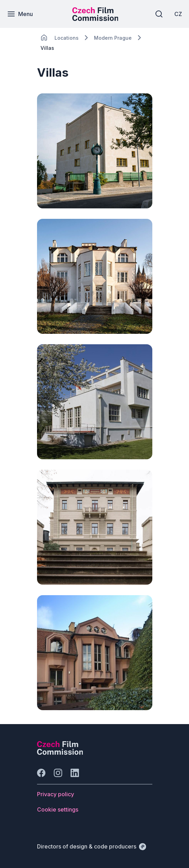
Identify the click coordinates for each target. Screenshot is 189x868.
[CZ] (178, 14)
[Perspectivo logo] (60, 753)
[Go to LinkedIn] (75, 773)
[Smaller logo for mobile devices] (95, 19)
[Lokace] (67, 38)
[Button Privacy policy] (56, 794)
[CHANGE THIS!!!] (44, 38)
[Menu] (20, 14)
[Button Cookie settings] (58, 809)
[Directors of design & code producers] (92, 846)
